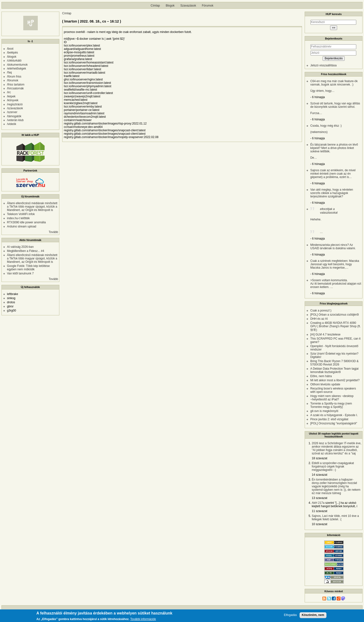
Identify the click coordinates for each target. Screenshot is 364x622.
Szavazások (188, 6)
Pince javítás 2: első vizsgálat (329, 419)
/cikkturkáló (14, 61)
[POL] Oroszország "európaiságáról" (334, 423)
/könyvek (13, 100)
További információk (143, 619)
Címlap (155, 6)
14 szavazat (319, 475)
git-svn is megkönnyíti (324, 411)
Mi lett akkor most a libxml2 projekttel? (335, 380)
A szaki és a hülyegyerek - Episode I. (334, 415)
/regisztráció (15, 104)
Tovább (53, 232)
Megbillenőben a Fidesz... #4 (26, 251)
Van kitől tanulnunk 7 (20, 273)
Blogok (170, 6)
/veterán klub (15, 120)
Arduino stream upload (22, 226)
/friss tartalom (16, 85)
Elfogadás (290, 615)
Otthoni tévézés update (325, 384)
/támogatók (14, 116)
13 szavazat (319, 498)
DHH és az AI (319, 319)
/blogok (12, 57)
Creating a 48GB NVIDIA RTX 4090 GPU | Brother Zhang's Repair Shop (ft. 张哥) (335, 326)
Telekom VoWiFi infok (21, 214)
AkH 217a (318, 503)
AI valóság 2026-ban (20, 247)
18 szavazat (319, 458)
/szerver (12, 112)
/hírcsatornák (15, 88)
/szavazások (15, 108)
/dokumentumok (17, 65)
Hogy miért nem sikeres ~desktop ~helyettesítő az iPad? (332, 398)
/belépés (12, 53)
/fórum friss (14, 77)
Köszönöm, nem (313, 615)
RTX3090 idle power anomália (27, 222)
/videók (12, 124)
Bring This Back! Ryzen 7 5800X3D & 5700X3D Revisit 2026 (334, 363)
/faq (9, 72)
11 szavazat (319, 511)
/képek (11, 96)
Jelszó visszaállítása (323, 65)
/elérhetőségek (17, 69)
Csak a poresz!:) (321, 311)
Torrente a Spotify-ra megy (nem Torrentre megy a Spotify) (331, 405)
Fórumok (208, 6)
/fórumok (13, 80)
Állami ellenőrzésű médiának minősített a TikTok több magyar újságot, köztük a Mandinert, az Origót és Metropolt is (32, 207)
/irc (9, 92)
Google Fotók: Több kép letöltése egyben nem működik (28, 268)
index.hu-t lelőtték (18, 218)
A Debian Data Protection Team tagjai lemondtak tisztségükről (334, 370)
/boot (10, 49)
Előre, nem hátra (321, 376)
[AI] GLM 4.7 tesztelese (325, 334)
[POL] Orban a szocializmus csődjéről (334, 315)
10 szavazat (319, 524)
